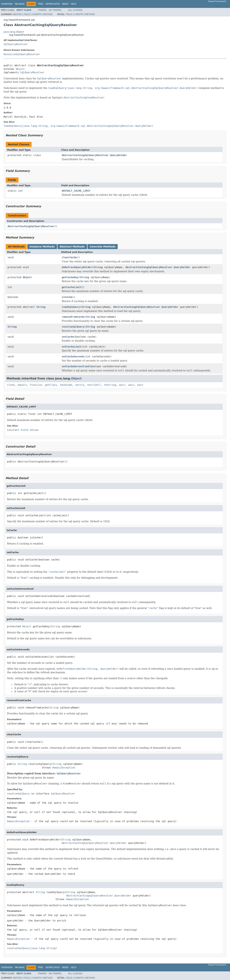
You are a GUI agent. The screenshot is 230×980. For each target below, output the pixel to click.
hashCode (66, 385)
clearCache (69, 257)
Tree (41, 4)
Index (65, 4)
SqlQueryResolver (16, 44)
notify (80, 385)
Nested (17, 14)
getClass (51, 385)
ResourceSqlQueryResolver (22, 54)
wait (122, 385)
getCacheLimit (72, 287)
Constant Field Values (23, 430)
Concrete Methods (103, 247)
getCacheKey (70, 277)
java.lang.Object (14, 32)
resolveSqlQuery (73, 327)
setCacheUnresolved (75, 366)
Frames (42, 10)
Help (74, 4)
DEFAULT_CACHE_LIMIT (76, 191)
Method (48, 14)
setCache (68, 337)
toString (110, 385)
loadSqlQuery (71, 307)
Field (27, 14)
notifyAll (94, 385)
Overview (7, 4)
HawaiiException (64, 768)
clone (11, 385)
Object (20, 69)
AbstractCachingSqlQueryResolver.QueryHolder (94, 155)
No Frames (55, 10)
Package (20, 4)
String (98, 267)
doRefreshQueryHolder (77, 267)
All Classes (75, 10)
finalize (36, 385)
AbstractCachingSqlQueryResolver (31, 226)
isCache (67, 297)
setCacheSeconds (73, 356)
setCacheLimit (72, 347)
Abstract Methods (72, 247)
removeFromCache (73, 317)
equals (22, 385)
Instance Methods (42, 247)
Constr (36, 14)
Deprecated (53, 4)
